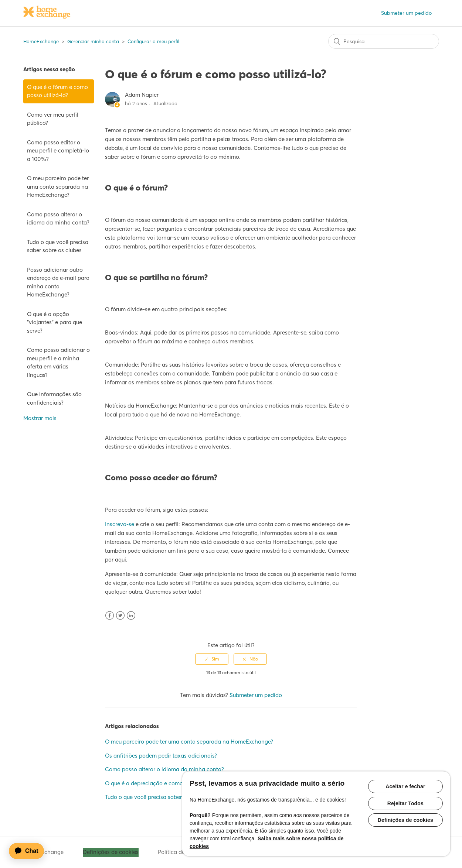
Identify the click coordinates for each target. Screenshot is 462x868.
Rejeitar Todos (405, 803)
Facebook (110, 616)
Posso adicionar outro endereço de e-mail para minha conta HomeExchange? (58, 282)
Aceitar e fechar (405, 786)
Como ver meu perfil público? (53, 119)
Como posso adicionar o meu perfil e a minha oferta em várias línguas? (58, 362)
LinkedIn (131, 616)
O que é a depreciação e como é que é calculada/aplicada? (181, 783)
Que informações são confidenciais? (54, 398)
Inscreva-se (120, 524)
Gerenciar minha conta (93, 41)
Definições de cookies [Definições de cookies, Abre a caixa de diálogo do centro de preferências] (405, 820)
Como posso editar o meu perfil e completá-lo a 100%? (58, 151)
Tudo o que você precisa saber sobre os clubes (58, 246)
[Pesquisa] (384, 41)
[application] (30, 851)
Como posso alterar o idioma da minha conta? (58, 219)
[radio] (212, 659)
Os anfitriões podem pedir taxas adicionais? (161, 756)
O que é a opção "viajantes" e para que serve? (55, 322)
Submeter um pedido (406, 13)
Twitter (120, 616)
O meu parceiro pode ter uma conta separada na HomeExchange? (58, 186)
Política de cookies (182, 852)
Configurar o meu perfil (153, 41)
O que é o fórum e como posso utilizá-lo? (57, 91)
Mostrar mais (40, 418)
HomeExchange (41, 41)
